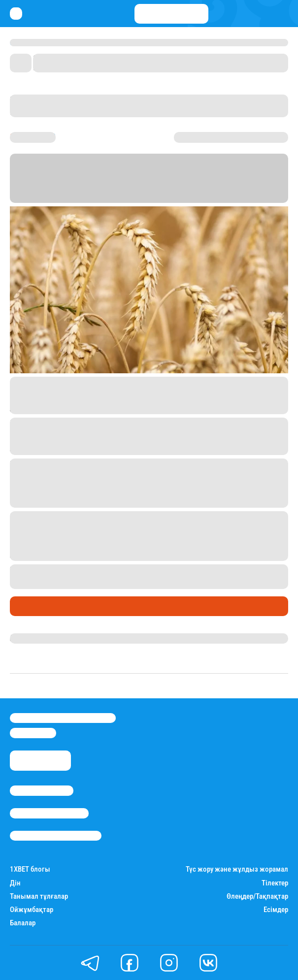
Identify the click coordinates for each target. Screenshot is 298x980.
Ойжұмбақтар (32, 910)
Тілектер (275, 883)
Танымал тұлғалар (39, 897)
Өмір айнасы (36, 606)
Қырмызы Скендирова (53, 638)
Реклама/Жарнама (49, 813)
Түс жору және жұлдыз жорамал (237, 869)
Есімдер (276, 910)
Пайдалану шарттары (56, 836)
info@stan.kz (33, 733)
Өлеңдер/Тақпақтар (257, 897)
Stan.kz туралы (42, 790)
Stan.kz (137, 197)
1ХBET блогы (30, 869)
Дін (15, 883)
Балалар (23, 923)
